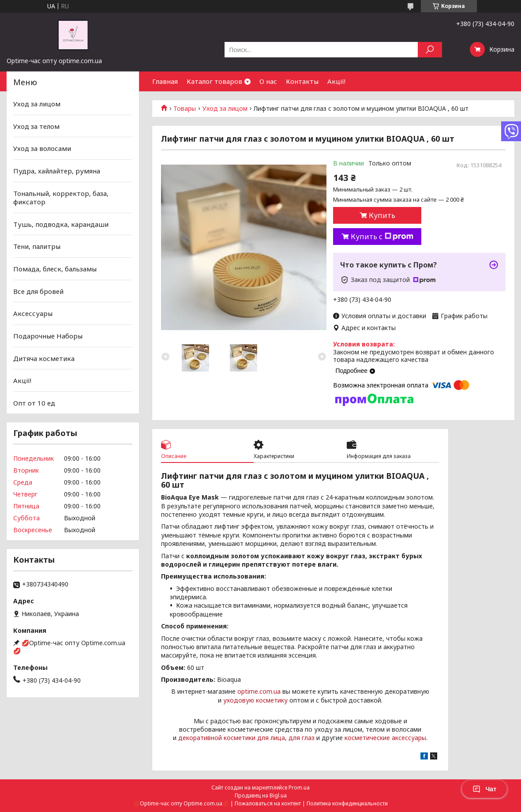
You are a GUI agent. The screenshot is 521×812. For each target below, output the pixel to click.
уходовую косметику (255, 700)
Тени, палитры (37, 246)
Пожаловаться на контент (268, 803)
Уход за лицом (225, 109)
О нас (268, 81)
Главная (165, 81)
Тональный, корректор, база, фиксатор (61, 197)
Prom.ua (299, 788)
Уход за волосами (42, 148)
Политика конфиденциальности (347, 803)
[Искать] (430, 50)
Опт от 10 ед (34, 403)
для (294, 738)
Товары (185, 109)
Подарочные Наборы (48, 336)
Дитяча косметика (44, 358)
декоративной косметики (217, 738)
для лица (271, 738)
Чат (484, 789)
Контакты (302, 81)
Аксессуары (33, 313)
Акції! (336, 81)
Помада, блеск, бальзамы (55, 269)
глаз (308, 738)
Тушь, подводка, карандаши (61, 224)
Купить (382, 215)
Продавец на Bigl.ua (261, 795)
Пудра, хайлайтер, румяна (57, 171)
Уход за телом (36, 126)
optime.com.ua (259, 691)
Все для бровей (38, 291)
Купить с (382, 237)
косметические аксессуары (385, 738)
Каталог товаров (214, 81)
